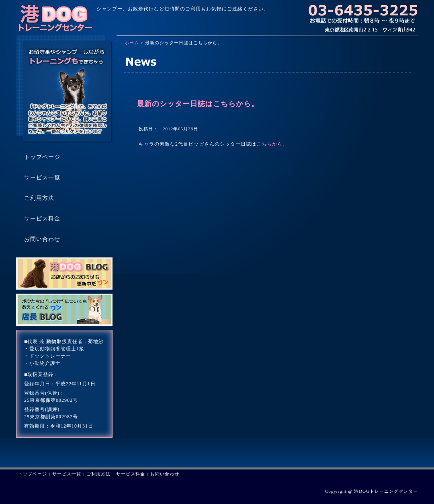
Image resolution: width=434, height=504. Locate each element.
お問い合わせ (165, 474)
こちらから (269, 144)
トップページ (33, 474)
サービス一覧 (67, 474)
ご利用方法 (98, 474)
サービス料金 (131, 474)
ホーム (132, 43)
